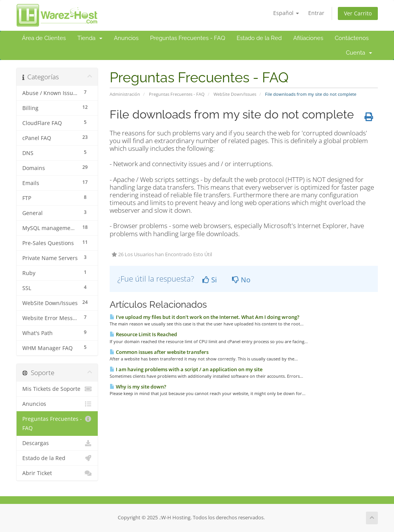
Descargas (57, 443)
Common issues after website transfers (159, 352)
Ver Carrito (358, 13)
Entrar (316, 13)
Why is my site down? (138, 387)
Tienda (90, 38)
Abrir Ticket (57, 473)
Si (210, 280)
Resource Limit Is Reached (143, 334)
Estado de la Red (259, 38)
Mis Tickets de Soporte (57, 389)
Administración (125, 94)
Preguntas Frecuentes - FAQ (188, 38)
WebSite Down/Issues (235, 94)
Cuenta (359, 53)
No (241, 280)
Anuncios (126, 38)
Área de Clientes (44, 38)
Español (286, 13)
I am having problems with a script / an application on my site (186, 369)
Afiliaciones (308, 38)
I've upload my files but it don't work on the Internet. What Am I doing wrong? (205, 317)
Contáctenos (352, 38)
